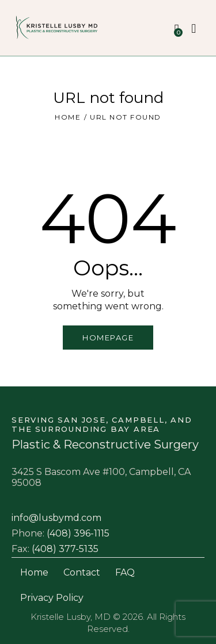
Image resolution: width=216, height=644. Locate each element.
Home (68, 117)
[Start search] (194, 29)
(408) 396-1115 (78, 533)
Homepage (108, 338)
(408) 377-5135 (65, 549)
